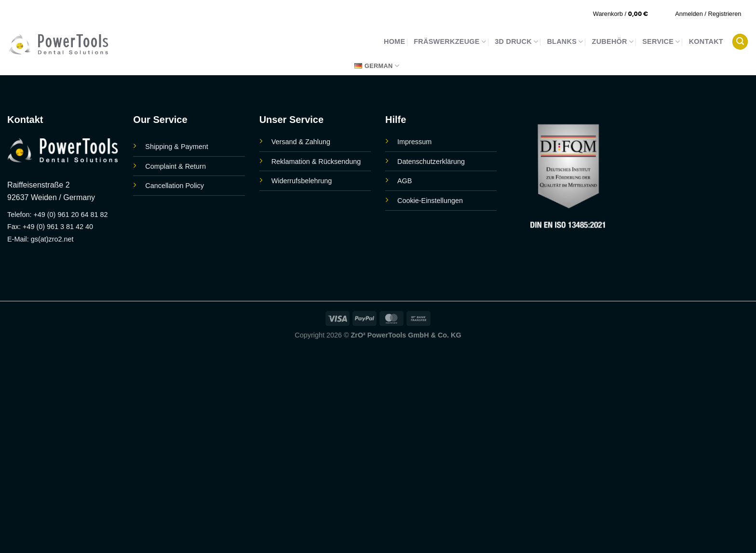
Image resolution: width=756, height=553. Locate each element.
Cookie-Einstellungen (430, 201)
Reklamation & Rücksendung (316, 162)
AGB (405, 181)
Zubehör (613, 42)
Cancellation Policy (175, 186)
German (377, 66)
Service (661, 42)
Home (394, 41)
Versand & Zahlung (301, 142)
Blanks (565, 42)
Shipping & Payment (176, 147)
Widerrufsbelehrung (302, 181)
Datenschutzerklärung (431, 162)
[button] (627, 14)
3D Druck (516, 42)
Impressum (414, 142)
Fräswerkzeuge (450, 42)
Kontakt (706, 41)
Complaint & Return (175, 166)
